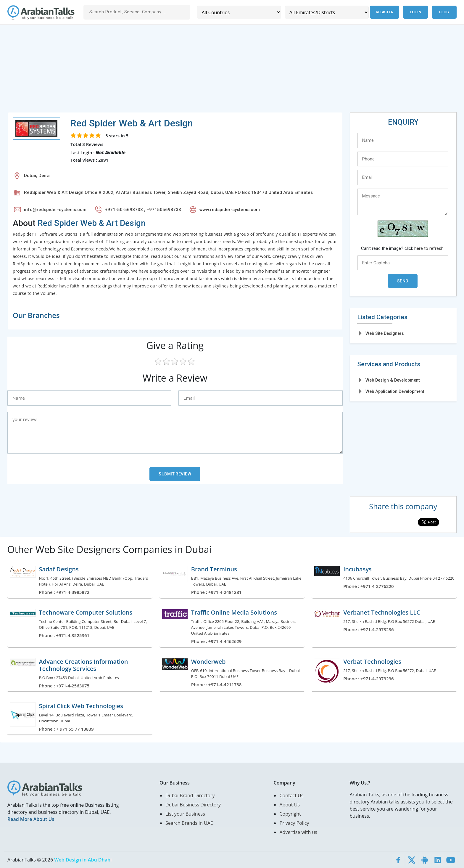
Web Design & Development (393, 380)
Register (385, 12)
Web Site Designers (385, 333)
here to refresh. (429, 248)
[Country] (239, 12)
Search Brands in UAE (189, 823)
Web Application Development (395, 391)
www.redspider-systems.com (230, 210)
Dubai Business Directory (193, 805)
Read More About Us (31, 819)
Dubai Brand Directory (190, 795)
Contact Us (291, 795)
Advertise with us (298, 832)
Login (415, 12)
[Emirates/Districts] (327, 12)
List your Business (185, 814)
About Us (290, 805)
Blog (444, 12)
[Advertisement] (185, 71)
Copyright (290, 814)
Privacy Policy (294, 823)
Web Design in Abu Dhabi (83, 860)
